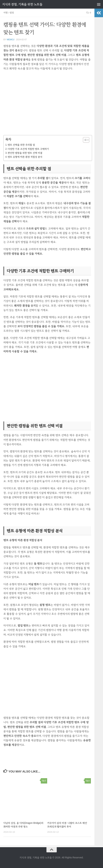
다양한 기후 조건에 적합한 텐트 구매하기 (28, 149)
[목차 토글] (84, 140)
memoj (10, 40)
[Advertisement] (47, 104)
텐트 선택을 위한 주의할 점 (21, 145)
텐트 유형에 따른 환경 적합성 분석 (25, 157)
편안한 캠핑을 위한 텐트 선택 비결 (25, 153)
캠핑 (12, 13)
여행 (6, 13)
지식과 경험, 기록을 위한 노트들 (22, 4)
